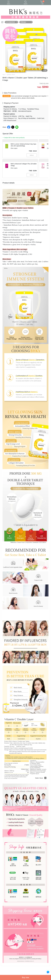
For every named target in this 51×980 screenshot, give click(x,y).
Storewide (7, 96)
